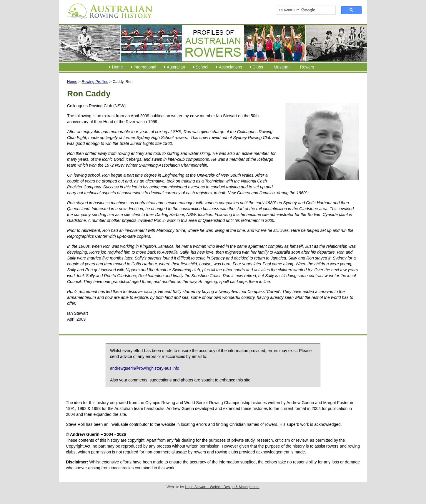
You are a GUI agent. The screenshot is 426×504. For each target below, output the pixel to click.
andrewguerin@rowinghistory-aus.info (145, 368)
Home (117, 67)
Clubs (258, 67)
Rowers (307, 67)
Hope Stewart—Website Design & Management (222, 487)
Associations (231, 67)
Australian (176, 67)
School (202, 67)
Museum (282, 67)
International (145, 67)
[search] (303, 10)
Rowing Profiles (95, 82)
